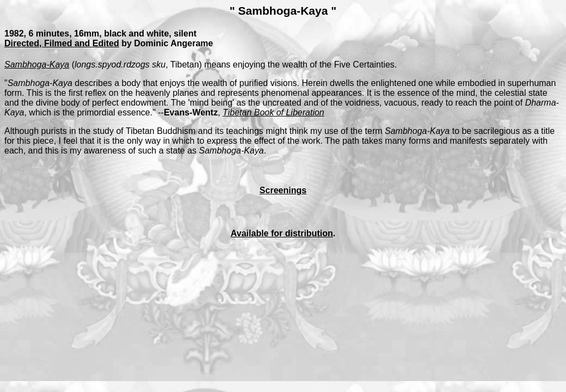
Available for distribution (282, 233)
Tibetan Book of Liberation (273, 112)
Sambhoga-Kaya (37, 65)
